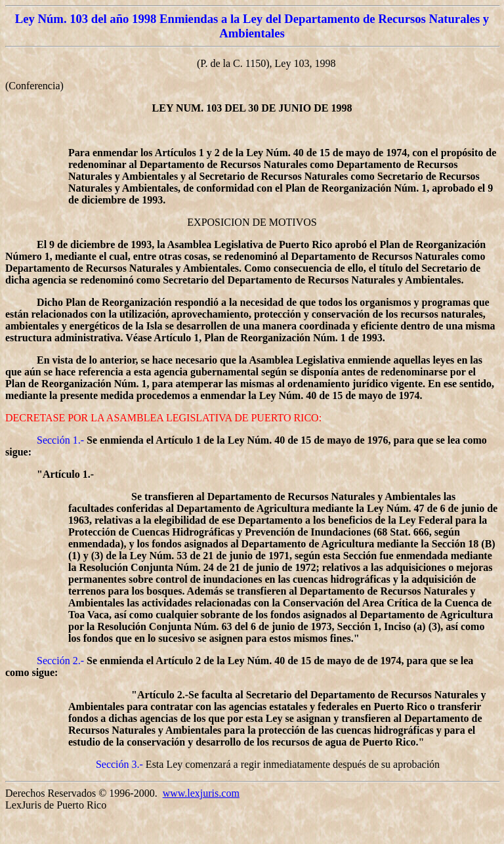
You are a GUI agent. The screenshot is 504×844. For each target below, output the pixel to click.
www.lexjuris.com (201, 793)
